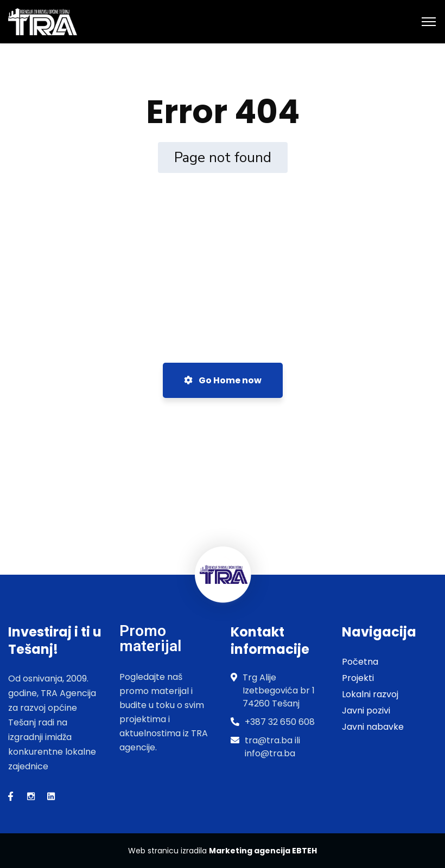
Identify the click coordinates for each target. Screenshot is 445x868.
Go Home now (223, 380)
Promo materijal (150, 638)
